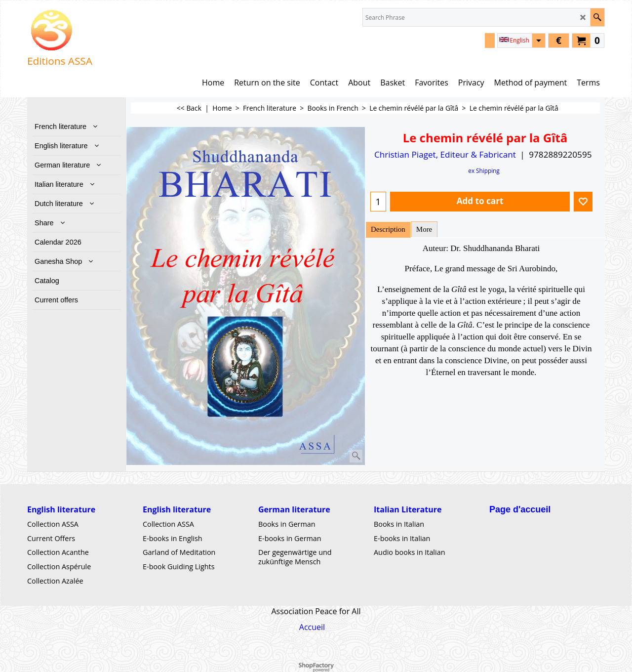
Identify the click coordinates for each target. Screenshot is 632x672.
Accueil (312, 627)
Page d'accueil (520, 509)
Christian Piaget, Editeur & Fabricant (445, 154)
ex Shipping (484, 170)
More (424, 229)
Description (388, 229)
